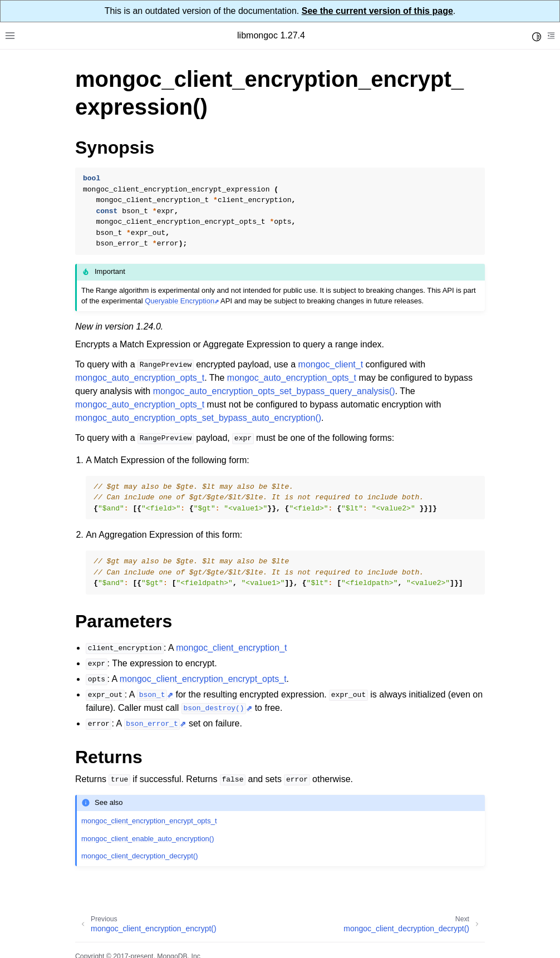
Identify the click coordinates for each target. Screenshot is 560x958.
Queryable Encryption (180, 301)
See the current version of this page (377, 11)
